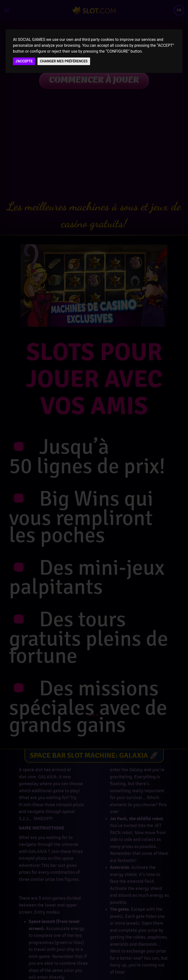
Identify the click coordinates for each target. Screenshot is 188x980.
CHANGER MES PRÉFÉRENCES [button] (64, 61)
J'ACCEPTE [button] (24, 61)
